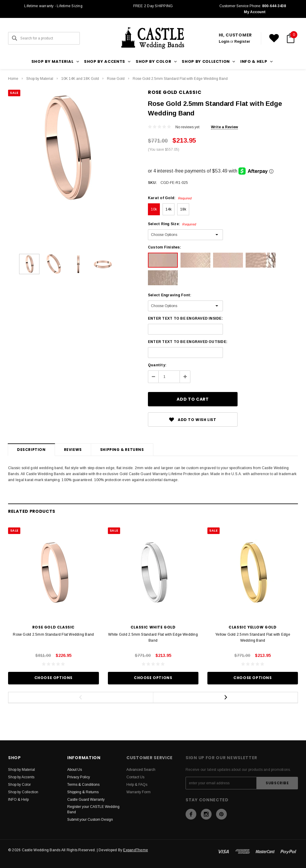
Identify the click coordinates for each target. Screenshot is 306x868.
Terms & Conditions (83, 785)
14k (169, 209)
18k (183, 209)
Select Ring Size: (172, 224)
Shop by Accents (21, 777)
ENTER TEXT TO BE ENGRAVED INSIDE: (185, 318)
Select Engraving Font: (170, 295)
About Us (75, 770)
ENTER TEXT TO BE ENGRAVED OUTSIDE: (188, 342)
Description (31, 450)
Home (13, 79)
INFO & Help (18, 800)
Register (242, 42)
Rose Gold (116, 79)
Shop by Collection (23, 792)
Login (224, 42)
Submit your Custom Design (90, 820)
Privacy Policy (79, 777)
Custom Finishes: (165, 247)
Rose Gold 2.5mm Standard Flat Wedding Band (53, 634)
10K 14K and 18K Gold (80, 79)
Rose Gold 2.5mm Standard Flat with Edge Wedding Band (180, 79)
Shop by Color (19, 785)
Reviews (73, 450)
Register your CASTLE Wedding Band (93, 809)
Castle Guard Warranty (86, 800)
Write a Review (224, 127)
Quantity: (157, 365)
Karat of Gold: (170, 198)
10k (154, 209)
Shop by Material (40, 79)
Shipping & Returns (122, 450)
